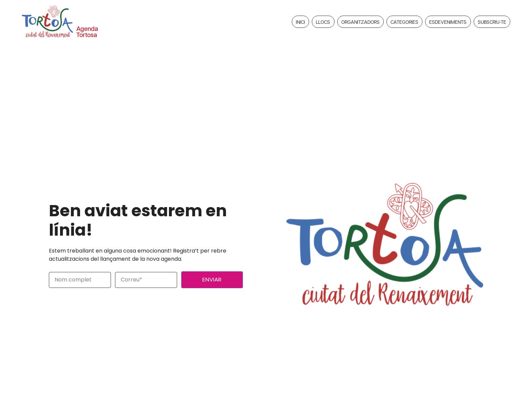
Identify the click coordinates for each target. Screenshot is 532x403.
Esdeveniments (448, 22)
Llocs (323, 22)
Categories (404, 22)
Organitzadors (360, 22)
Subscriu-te (492, 22)
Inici (300, 22)
